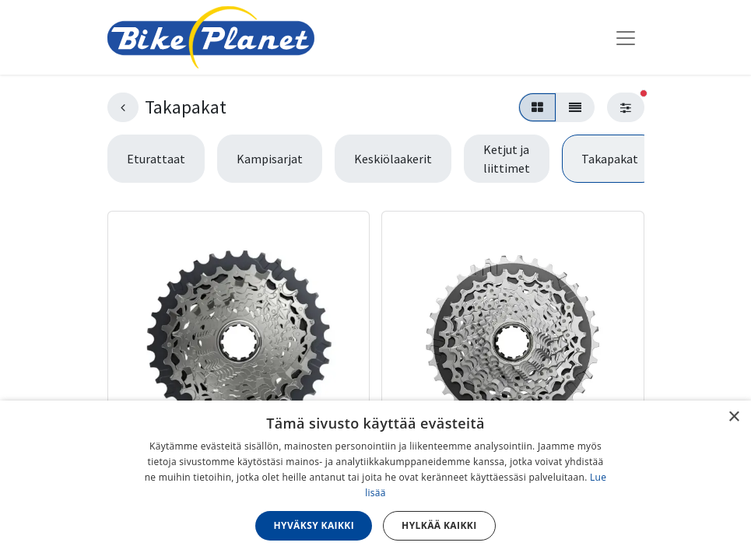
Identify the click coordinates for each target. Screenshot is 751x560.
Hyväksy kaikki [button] (314, 525)
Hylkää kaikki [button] (439, 525)
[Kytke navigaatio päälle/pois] (626, 37)
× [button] (733, 417)
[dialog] (375, 480)
